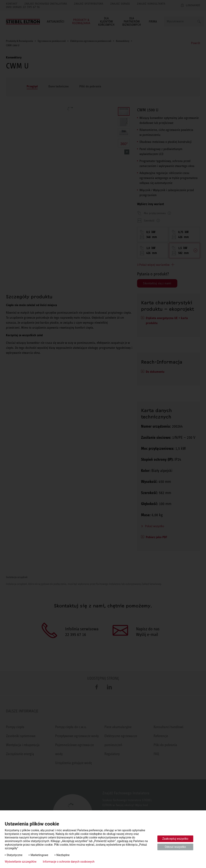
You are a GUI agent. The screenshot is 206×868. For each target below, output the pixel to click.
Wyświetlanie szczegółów (21, 862)
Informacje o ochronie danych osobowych (69, 862)
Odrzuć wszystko (175, 847)
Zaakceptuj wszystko (175, 839)
